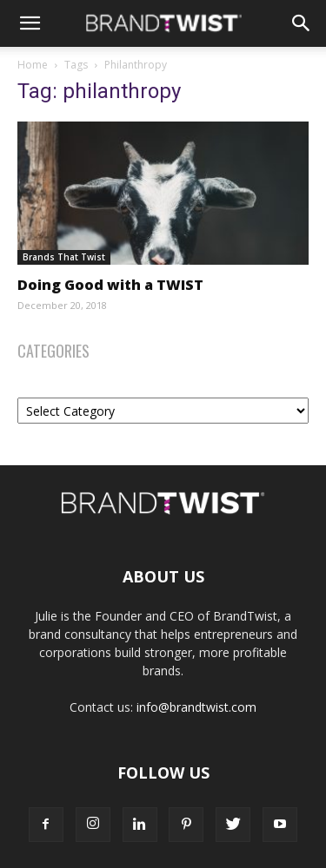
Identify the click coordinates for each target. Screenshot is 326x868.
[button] (30, 23)
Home (33, 65)
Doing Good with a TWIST (110, 285)
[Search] (302, 23)
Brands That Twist (64, 257)
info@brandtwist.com (196, 707)
